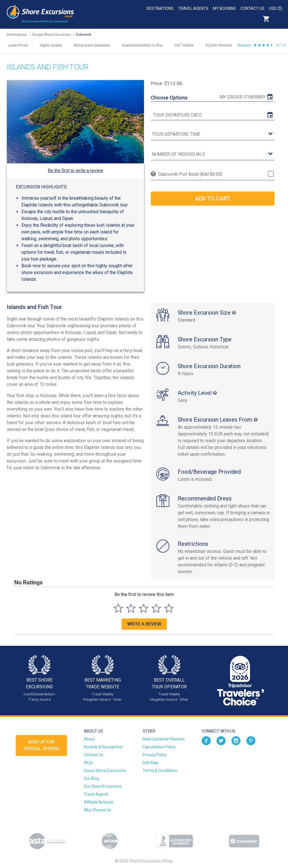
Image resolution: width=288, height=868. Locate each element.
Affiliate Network (99, 802)
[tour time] (212, 134)
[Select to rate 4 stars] (156, 608)
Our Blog (91, 778)
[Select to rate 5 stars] (169, 608)
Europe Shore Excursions (52, 35)
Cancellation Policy (159, 747)
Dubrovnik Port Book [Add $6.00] (190, 174)
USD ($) (276, 8)
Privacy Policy (155, 755)
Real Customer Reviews (164, 739)
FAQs (88, 763)
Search (278, 19)
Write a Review (144, 624)
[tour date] (212, 115)
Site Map (150, 763)
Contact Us (252, 8)
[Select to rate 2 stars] (131, 608)
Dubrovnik (84, 35)
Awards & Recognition (103, 747)
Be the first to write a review (76, 171)
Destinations (160, 8)
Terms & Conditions (160, 771)
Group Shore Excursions (105, 771)
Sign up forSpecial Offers (41, 745)
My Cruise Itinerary (243, 97)
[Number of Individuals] (212, 154)
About (89, 739)
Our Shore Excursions (103, 786)
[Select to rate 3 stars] (144, 608)
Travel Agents (193, 8)
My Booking (224, 8)
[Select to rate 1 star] (118, 608)
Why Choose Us (97, 810)
